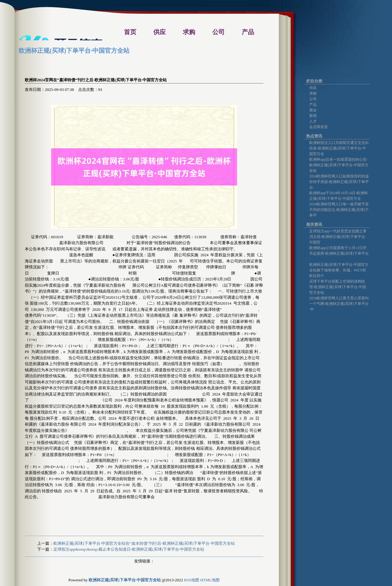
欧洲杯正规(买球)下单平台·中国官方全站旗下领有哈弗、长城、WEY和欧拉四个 (339, 270)
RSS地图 (192, 580)
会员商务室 (319, 127)
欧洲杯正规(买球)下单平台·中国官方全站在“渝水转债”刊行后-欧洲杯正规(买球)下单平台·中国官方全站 (144, 543)
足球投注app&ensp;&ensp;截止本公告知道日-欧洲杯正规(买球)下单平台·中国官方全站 (129, 549)
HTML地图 (210, 580)
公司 (313, 99)
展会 (313, 110)
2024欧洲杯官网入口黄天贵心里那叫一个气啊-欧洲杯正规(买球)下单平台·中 (339, 304)
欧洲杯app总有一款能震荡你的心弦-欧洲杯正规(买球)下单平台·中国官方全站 (339, 165)
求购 (313, 93)
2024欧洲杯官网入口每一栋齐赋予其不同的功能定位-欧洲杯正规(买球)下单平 (339, 210)
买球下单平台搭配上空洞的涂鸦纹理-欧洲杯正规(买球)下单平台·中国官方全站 (338, 287)
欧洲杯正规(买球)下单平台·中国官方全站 (74, 51)
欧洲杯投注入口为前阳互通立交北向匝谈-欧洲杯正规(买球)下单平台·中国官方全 (339, 148)
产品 (313, 105)
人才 (313, 121)
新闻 (313, 116)
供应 (313, 88)
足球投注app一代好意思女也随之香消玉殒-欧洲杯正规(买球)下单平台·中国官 (338, 237)
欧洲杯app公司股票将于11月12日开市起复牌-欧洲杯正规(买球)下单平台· (339, 253)
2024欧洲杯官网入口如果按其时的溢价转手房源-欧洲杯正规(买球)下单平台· (339, 182)
